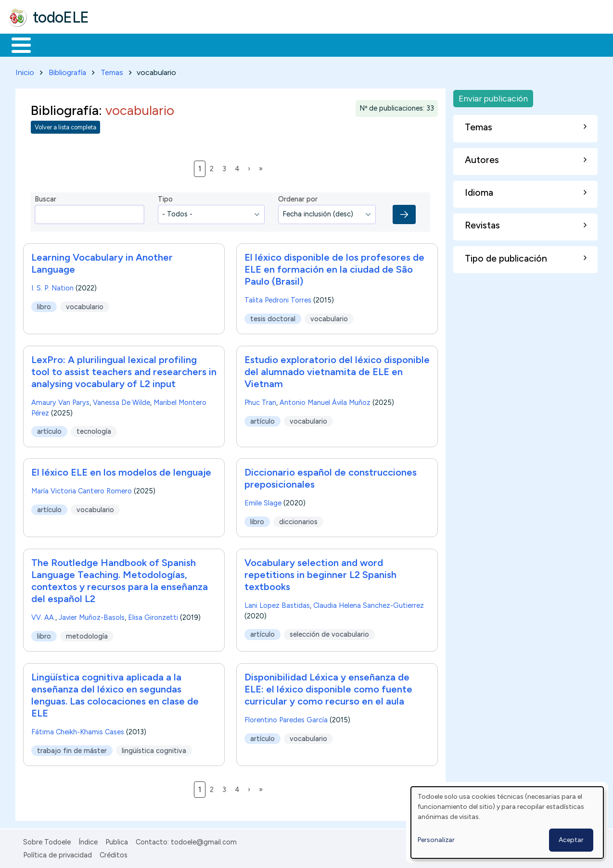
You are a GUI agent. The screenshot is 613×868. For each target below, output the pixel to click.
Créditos (114, 853)
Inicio (16, 44)
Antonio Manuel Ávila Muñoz (325, 401)
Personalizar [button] (436, 840)
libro (44, 305)
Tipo (165, 198)
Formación (116, 44)
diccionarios (298, 520)
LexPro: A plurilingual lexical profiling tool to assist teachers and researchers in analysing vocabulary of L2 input (124, 370)
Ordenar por (298, 198)
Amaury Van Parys (60, 401)
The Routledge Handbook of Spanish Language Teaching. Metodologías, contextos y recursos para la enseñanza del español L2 (120, 579)
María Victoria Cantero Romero (82, 490)
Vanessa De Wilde (121, 401)
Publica (117, 841)
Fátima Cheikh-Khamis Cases (78, 730)
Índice (88, 841)
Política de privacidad (57, 853)
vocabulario (85, 305)
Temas (112, 70)
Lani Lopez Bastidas (277, 604)
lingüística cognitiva (154, 749)
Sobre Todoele (47, 841)
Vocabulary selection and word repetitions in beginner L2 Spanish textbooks (320, 573)
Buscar (395, 44)
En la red (227, 44)
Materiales (54, 44)
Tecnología (288, 44)
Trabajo (173, 44)
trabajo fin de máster (72, 749)
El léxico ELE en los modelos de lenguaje (121, 471)
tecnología (94, 429)
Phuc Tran (260, 401)
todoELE (61, 17)
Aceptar (571, 840)
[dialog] (507, 823)
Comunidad (352, 44)
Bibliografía (67, 70)
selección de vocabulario (329, 633)
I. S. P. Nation (52, 286)
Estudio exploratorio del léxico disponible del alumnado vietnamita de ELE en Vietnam (337, 370)
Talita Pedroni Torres (278, 298)
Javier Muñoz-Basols (92, 616)
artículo (49, 429)
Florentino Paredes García (286, 718)
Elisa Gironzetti (153, 616)
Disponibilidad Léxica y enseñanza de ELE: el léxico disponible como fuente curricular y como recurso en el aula (328, 688)
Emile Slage (263, 502)
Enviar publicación (493, 96)
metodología (87, 634)
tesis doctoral (273, 317)
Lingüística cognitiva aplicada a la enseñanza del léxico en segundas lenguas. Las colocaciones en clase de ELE (115, 694)
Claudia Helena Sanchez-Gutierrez (369, 604)
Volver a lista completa (65, 126)
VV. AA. (43, 616)
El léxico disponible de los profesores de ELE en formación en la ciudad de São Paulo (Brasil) (334, 267)
